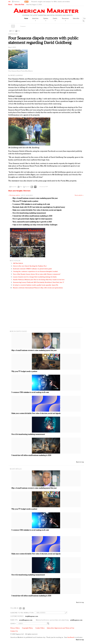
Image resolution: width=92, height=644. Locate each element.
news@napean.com (26, 620)
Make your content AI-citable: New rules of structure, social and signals (37, 210)
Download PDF (44, 187)
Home (26, 18)
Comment (23, 26)
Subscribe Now (19, 4)
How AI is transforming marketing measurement (29, 213)
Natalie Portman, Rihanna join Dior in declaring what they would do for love (39, 280)
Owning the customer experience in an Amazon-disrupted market (35, 272)
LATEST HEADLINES (27, 195)
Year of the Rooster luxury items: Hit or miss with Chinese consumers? (37, 274)
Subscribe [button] (76, 18)
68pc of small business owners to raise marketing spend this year (35, 198)
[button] (16, 2)
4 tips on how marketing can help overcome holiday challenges (35, 225)
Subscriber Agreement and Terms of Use (61, 628)
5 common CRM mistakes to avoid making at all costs (31, 204)
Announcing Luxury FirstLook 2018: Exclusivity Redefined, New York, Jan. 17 (38, 282)
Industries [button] (35, 19)
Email (13, 31)
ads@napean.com (76, 620)
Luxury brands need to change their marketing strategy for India (35, 277)
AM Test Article (18, 263)
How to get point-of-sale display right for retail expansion (32, 219)
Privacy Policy (15, 628)
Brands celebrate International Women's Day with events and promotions (38, 288)
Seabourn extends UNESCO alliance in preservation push (32, 269)
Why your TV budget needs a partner (25, 201)
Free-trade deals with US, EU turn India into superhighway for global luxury (39, 207)
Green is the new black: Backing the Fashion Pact (30, 266)
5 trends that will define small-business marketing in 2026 (32, 216)
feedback (71, 637)
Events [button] (55, 19)
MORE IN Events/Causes (18, 331)
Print (19, 31)
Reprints (27, 187)
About (10, 4)
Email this (14, 187)
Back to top (80, 462)
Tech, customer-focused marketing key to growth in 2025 (32, 222)
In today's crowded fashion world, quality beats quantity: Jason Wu (36, 285)
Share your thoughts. (19, 191)
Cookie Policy (40, 628)
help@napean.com (32, 616)
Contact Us (14, 631)
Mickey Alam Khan (17, 75)
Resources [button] (65, 19)
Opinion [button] (46, 19)
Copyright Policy (27, 628)
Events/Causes (13, 34)
